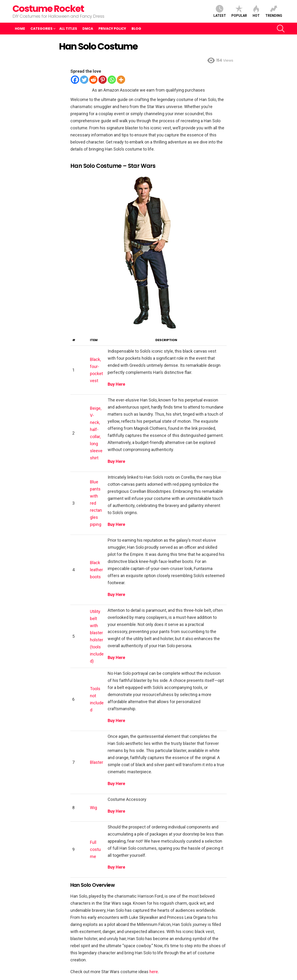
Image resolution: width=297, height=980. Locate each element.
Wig (93, 808)
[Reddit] (93, 80)
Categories (41, 29)
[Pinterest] (103, 80)
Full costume (95, 849)
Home (20, 29)
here (154, 972)
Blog (136, 29)
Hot (256, 11)
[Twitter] (84, 80)
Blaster (97, 762)
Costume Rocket (48, 9)
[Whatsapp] (112, 80)
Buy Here (116, 384)
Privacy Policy (112, 29)
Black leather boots (96, 570)
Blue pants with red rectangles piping (96, 503)
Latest (220, 11)
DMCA (88, 29)
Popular (239, 11)
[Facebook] (75, 80)
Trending (274, 11)
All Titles (68, 29)
